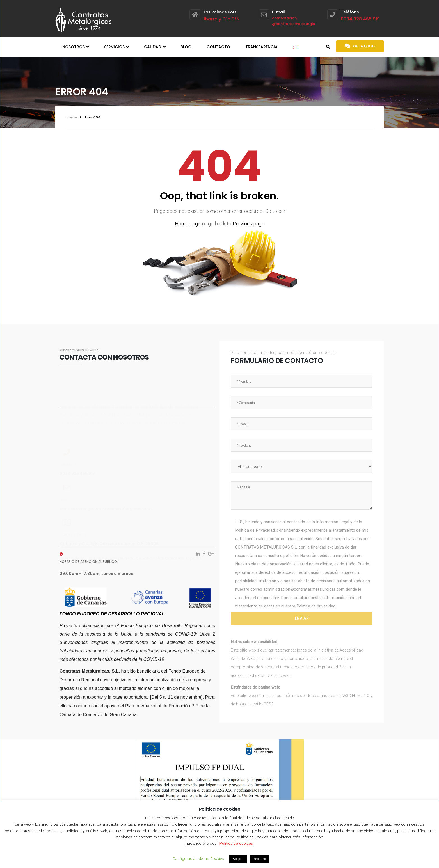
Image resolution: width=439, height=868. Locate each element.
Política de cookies (236, 843)
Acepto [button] (238, 859)
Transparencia (261, 47)
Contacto (218, 47)
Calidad (155, 47)
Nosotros (76, 47)
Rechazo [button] (259, 859)
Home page (188, 224)
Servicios (116, 47)
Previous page (249, 224)
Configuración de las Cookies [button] (198, 859)
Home (72, 117)
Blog (186, 47)
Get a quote (360, 46)
